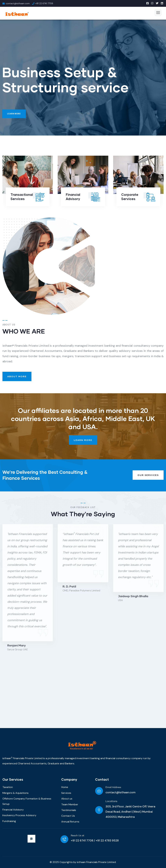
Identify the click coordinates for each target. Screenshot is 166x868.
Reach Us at (78, 836)
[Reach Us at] (64, 839)
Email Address (113, 787)
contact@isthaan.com (121, 792)
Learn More (14, 114)
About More (17, 376)
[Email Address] (99, 791)
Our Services (148, 475)
